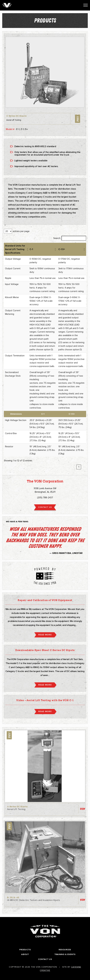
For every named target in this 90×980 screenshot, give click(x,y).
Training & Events (65, 954)
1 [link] (79, 467)
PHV (78, 119)
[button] (27, 249)
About (25, 954)
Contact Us (45, 959)
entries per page (21, 231)
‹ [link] (74, 467)
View (82, 809)
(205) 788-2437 (45, 498)
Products (25, 950)
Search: (57, 238)
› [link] (84, 467)
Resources (65, 950)
